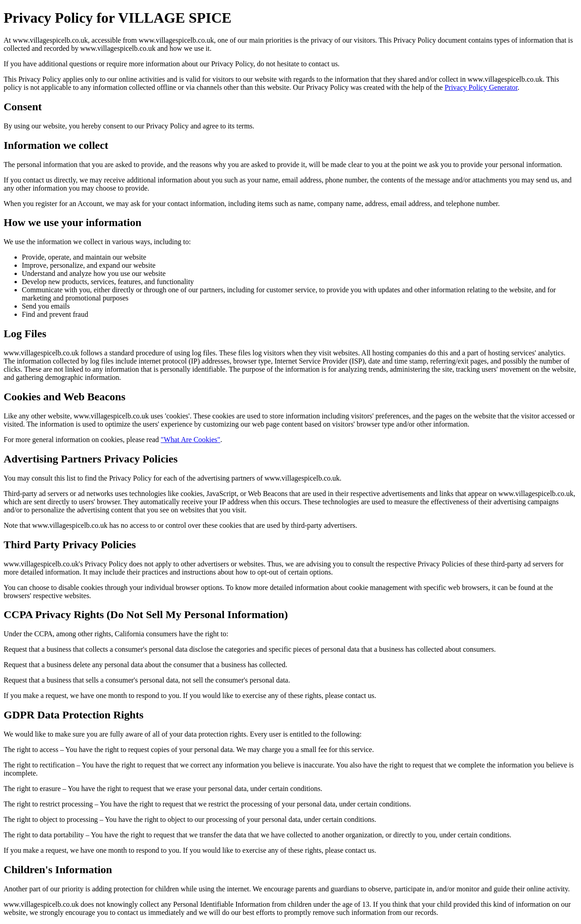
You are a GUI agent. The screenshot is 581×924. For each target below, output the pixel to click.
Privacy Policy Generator (481, 87)
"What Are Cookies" (190, 440)
